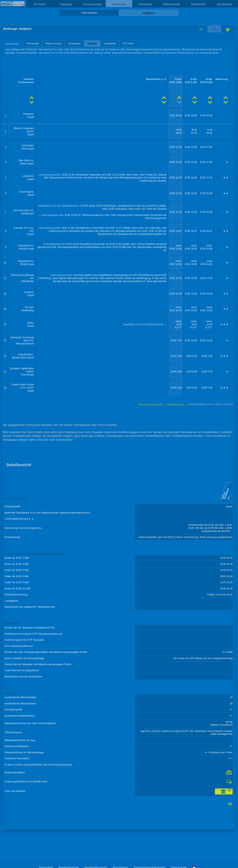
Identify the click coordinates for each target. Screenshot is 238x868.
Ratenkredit (198, 4)
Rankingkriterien (176, 404)
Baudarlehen (225, 4)
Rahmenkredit (172, 4)
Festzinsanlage (93, 4)
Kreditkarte (145, 4)
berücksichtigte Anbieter (151, 404)
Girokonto (40, 4)
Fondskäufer (110, 43)
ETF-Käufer (129, 43)
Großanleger (74, 43)
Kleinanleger (33, 43)
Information (89, 13)
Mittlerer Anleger (54, 43)
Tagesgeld (66, 4)
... (233, 116)
